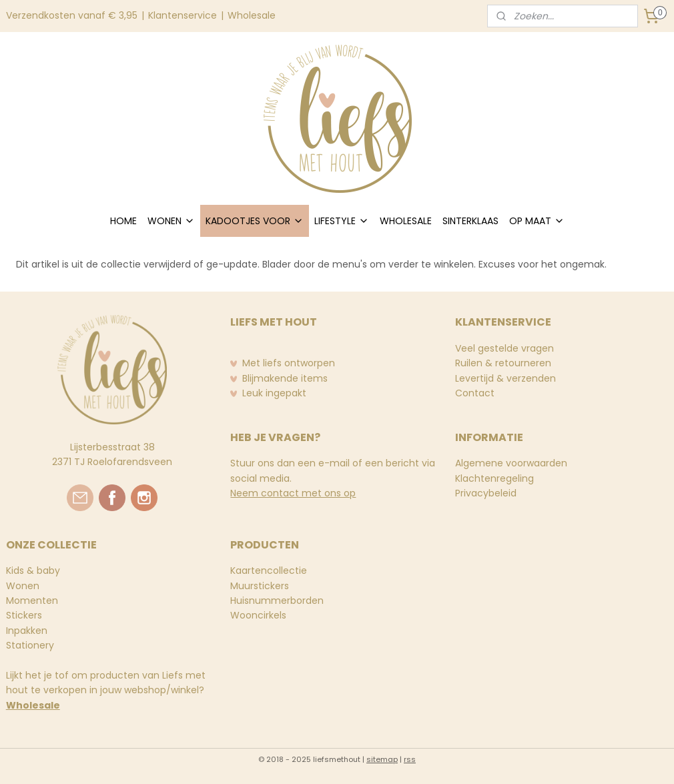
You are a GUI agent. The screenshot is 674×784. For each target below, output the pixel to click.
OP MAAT (537, 221)
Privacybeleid (486, 493)
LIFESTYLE (342, 221)
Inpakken (27, 631)
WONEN (171, 221)
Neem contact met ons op (293, 493)
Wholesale (252, 15)
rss (410, 759)
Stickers (24, 615)
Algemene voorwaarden (511, 463)
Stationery (30, 645)
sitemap (382, 759)
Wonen (23, 586)
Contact (475, 393)
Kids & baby (33, 570)
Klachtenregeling (494, 478)
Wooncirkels (258, 615)
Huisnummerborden (277, 601)
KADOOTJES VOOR (255, 221)
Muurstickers (260, 586)
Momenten (32, 601)
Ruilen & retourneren (503, 363)
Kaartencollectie (269, 570)
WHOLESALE (406, 221)
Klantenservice (183, 15)
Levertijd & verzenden (506, 378)
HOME (123, 221)
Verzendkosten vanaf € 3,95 (72, 15)
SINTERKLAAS (470, 221)
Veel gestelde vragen (504, 348)
